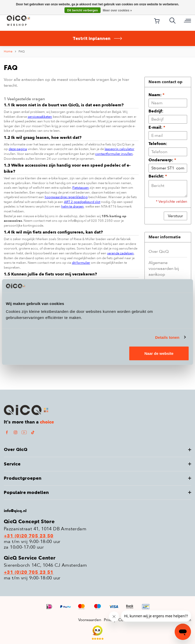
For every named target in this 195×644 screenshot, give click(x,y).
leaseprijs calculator (119, 149)
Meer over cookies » (117, 10)
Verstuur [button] (175, 216)
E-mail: (157, 127)
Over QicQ (159, 252)
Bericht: (158, 176)
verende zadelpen (120, 253)
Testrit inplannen (97, 38)
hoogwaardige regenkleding (66, 197)
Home (8, 51)
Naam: (157, 95)
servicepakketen (40, 117)
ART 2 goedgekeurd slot (82, 202)
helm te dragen (72, 207)
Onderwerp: (162, 160)
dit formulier (81, 263)
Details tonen (167, 337)
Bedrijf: (156, 111)
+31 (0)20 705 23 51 (29, 573)
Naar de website (159, 353)
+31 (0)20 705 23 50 (29, 536)
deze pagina (18, 149)
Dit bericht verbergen (83, 10)
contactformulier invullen (114, 154)
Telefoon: (158, 144)
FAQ (22, 51)
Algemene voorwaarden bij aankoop (164, 269)
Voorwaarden (90, 620)
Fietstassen (81, 188)
